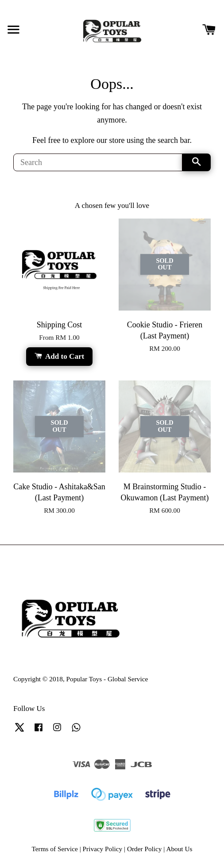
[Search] (98, 162)
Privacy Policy (103, 849)
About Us (179, 849)
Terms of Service (55, 849)
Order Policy (145, 849)
